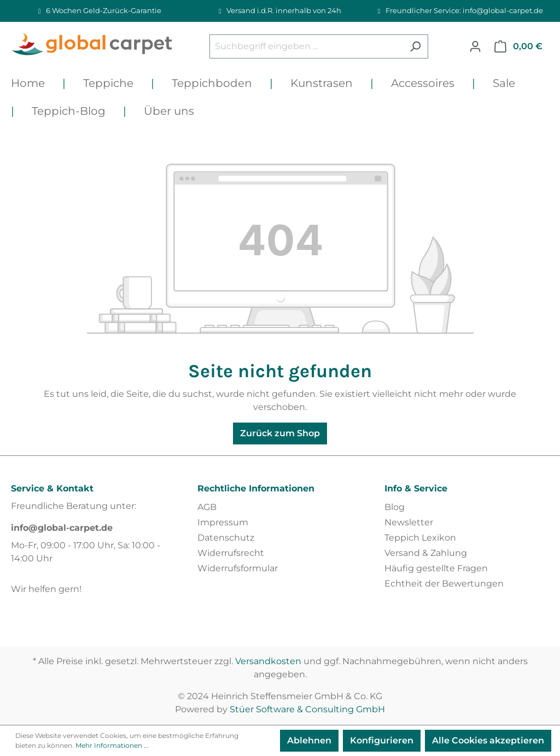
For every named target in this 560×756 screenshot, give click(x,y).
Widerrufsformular (238, 568)
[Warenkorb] (518, 46)
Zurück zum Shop (280, 433)
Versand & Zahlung (426, 553)
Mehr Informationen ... (112, 745)
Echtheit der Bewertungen (444, 584)
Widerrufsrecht (231, 553)
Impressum (223, 522)
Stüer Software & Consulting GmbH (307, 709)
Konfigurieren (382, 740)
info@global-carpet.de (62, 528)
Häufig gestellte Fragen (436, 568)
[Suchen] (415, 46)
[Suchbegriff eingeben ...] (306, 46)
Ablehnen (309, 740)
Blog (395, 507)
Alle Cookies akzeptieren (488, 740)
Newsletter (409, 522)
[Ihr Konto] (475, 46)
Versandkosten (268, 661)
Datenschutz (226, 538)
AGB (207, 507)
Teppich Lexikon (420, 538)
